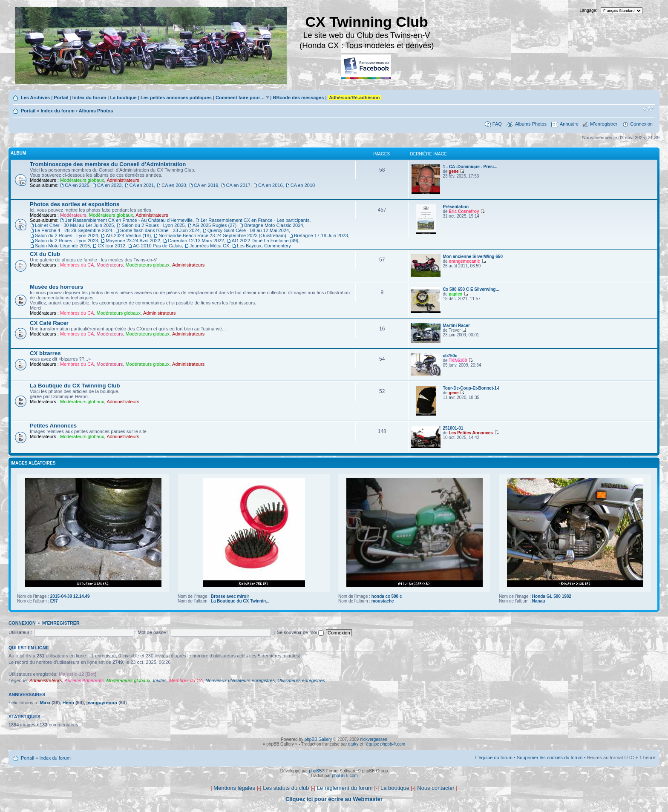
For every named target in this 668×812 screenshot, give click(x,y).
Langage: (589, 10)
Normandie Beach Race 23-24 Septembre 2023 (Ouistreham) (222, 235)
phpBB (315, 771)
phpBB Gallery (318, 739)
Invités (160, 680)
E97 (54, 601)
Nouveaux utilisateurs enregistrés (240, 680)
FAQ (497, 124)
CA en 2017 (238, 185)
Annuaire (569, 124)
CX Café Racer (49, 323)
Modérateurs (73, 215)
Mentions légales (234, 788)
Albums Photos (96, 111)
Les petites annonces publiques (176, 98)
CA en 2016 (271, 185)
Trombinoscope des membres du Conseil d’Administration (108, 164)
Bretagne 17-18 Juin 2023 (321, 235)
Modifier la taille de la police (649, 109)
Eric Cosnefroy (464, 211)
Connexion (641, 124)
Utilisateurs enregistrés (301, 680)
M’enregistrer (604, 124)
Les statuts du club (286, 788)
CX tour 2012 (111, 246)
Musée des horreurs (56, 287)
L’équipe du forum (494, 757)
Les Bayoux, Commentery (264, 246)
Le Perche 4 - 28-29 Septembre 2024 (74, 230)
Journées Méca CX (210, 246)
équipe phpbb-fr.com (386, 744)
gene (453, 171)
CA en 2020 (174, 185)
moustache (383, 601)
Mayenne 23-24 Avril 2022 (133, 241)
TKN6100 (458, 360)
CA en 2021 (142, 185)
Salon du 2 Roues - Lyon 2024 (66, 235)
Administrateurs (123, 180)
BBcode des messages (298, 98)
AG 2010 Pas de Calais (157, 246)
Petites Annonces (53, 426)
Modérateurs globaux (82, 180)
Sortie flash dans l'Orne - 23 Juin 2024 (160, 230)
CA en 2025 (77, 185)
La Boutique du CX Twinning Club (75, 386)
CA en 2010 (303, 185)
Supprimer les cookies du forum (550, 757)
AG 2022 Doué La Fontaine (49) (265, 241)
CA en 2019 (206, 185)
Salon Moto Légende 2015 (62, 246)
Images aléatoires (33, 463)
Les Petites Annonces (471, 433)
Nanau (539, 601)
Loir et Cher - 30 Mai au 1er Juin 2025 (74, 225)
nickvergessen (374, 739)
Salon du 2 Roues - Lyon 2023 (66, 241)
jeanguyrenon (102, 703)
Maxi (45, 703)
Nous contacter (436, 788)
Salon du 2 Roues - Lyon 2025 (153, 225)
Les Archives (35, 98)
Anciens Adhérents (84, 680)
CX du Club (45, 254)
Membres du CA (77, 265)
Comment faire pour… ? (242, 98)
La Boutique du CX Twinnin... (240, 601)
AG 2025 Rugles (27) (215, 225)
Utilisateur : (20, 632)
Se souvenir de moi (300, 632)
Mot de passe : (153, 632)
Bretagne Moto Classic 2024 (274, 225)
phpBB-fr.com (345, 776)
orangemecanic (464, 261)
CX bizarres (45, 353)
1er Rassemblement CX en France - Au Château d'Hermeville (129, 220)
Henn (69, 703)
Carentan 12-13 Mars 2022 (196, 241)
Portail (61, 98)
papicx (455, 294)
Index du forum (89, 98)
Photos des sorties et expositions (75, 204)
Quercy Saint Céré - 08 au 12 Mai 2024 (248, 230)
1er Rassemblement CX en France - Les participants (255, 220)
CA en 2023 (109, 185)
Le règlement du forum (345, 788)
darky (353, 744)
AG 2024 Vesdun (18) (128, 235)
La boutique (123, 98)
